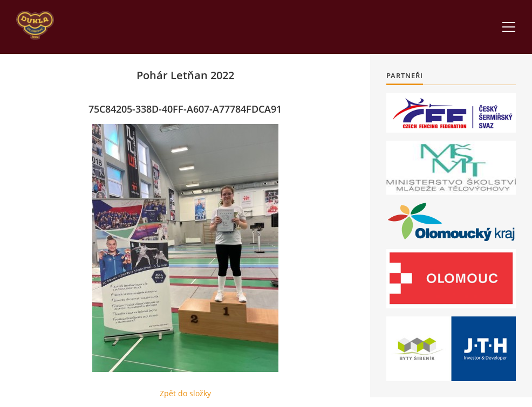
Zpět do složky (185, 393)
